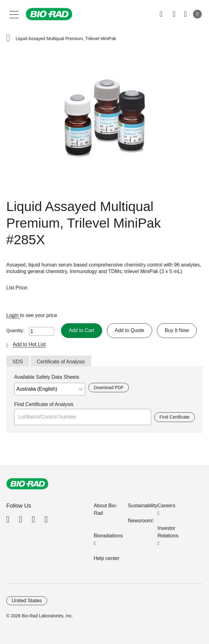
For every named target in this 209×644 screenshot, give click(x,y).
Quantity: (15, 330)
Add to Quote (129, 330)
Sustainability (143, 506)
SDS (18, 362)
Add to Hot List (29, 344)
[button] (8, 39)
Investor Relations (168, 532)
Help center (107, 558)
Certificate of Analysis (61, 362)
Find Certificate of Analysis (44, 404)
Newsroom (140, 521)
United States (27, 601)
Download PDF (109, 388)
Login (13, 315)
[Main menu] (14, 14)
